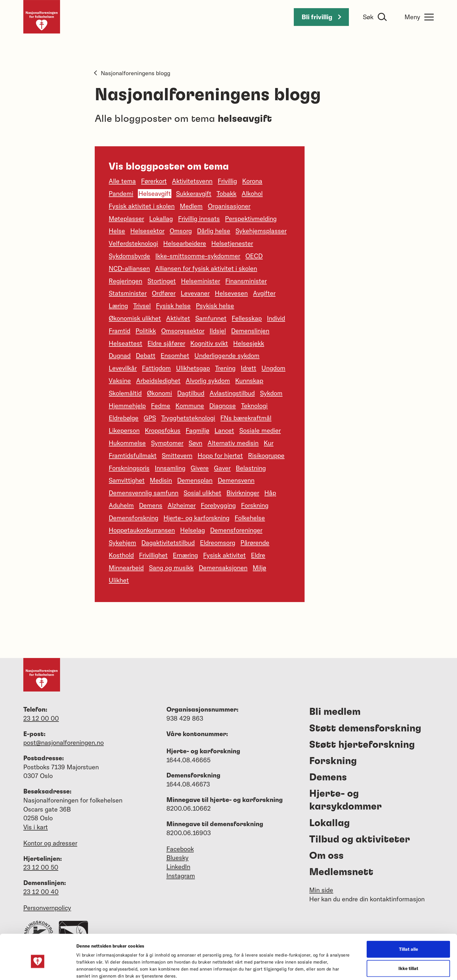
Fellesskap (247, 318)
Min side (321, 890)
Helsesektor (147, 231)
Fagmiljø (197, 430)
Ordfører (164, 293)
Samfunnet (211, 318)
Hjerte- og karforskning (196, 518)
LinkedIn (178, 867)
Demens (151, 505)
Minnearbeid (126, 568)
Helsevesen (231, 293)
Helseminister (201, 281)
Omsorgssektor (183, 331)
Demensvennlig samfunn (144, 493)
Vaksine (120, 381)
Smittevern (177, 455)
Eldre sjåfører (166, 343)
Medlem (191, 206)
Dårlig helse (214, 231)
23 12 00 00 (41, 718)
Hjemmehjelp (127, 406)
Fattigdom (156, 368)
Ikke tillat (408, 942)
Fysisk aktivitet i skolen (142, 206)
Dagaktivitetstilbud (168, 543)
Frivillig (227, 181)
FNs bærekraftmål (246, 418)
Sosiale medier (260, 430)
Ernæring (185, 555)
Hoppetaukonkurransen (142, 530)
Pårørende (255, 543)
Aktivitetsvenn (192, 181)
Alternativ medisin (233, 443)
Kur (269, 443)
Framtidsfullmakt (133, 455)
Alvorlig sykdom (208, 381)
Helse (117, 231)
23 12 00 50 (41, 867)
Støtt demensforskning (365, 729)
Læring (118, 306)
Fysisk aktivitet (224, 555)
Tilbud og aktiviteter (360, 840)
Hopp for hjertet (220, 455)
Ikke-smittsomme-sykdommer (198, 256)
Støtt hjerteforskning (362, 745)
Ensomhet (175, 356)
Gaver (222, 468)
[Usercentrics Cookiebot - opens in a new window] (38, 969)
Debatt (146, 356)
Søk (368, 17)
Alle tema (122, 181)
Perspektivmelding (251, 219)
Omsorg (181, 231)
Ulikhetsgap (193, 368)
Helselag (193, 530)
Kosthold (121, 555)
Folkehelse (250, 518)
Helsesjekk (249, 343)
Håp (270, 493)
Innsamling (170, 468)
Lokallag (161, 219)
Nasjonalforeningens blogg (132, 73)
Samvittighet (127, 480)
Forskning (255, 505)
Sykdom (271, 393)
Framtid (119, 331)
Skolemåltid (125, 393)
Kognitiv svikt (209, 343)
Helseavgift (155, 193)
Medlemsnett (341, 872)
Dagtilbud (191, 393)
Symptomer (167, 443)
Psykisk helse (215, 306)
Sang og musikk (171, 568)
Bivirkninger (243, 493)
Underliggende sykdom (227, 356)
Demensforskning (133, 518)
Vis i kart (36, 827)
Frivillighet (153, 555)
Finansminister (246, 281)
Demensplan (195, 480)
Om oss (326, 856)
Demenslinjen (250, 331)
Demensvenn (236, 480)
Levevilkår (123, 368)
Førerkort (154, 181)
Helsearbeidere (185, 243)
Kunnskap (249, 381)
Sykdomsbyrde (129, 256)
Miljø (259, 568)
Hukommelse (127, 443)
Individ (276, 318)
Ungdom (273, 368)
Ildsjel (218, 331)
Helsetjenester (232, 243)
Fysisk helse (173, 306)
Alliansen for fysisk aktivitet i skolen (206, 268)
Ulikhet (119, 580)
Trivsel (142, 306)
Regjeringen (125, 281)
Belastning (251, 468)
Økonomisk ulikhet (135, 318)
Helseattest (125, 343)
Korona (252, 181)
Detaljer (311, 968)
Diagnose (223, 406)
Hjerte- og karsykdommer (346, 800)
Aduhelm (121, 505)
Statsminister (128, 293)
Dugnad (120, 356)
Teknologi (254, 406)
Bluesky (177, 858)
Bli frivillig (321, 17)
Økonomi (159, 393)
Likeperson (124, 430)
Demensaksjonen (223, 568)
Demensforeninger (236, 530)
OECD (254, 256)
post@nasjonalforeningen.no (64, 743)
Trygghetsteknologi (188, 418)
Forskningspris (129, 468)
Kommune (190, 406)
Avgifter (264, 293)
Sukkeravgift (194, 193)
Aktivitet (178, 318)
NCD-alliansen (129, 268)
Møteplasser (126, 219)
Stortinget (162, 281)
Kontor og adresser (50, 843)
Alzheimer (182, 505)
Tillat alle (408, 923)
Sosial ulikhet (202, 493)
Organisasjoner (229, 206)
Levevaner (195, 293)
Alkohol (252, 193)
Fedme (161, 406)
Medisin (161, 480)
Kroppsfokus (163, 430)
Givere (200, 468)
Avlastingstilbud (232, 393)
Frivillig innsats (199, 219)
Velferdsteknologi (133, 243)
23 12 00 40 (41, 892)
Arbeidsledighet (158, 381)
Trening (225, 368)
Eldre (258, 555)
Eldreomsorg (218, 543)
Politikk (146, 331)
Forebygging (218, 505)
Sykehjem (122, 543)
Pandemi (121, 193)
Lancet (224, 430)
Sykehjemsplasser (261, 231)
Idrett (248, 368)
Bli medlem (335, 712)
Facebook (180, 849)
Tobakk (226, 193)
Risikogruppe (266, 455)
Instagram (181, 876)
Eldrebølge (124, 418)
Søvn (195, 443)
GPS (150, 418)
